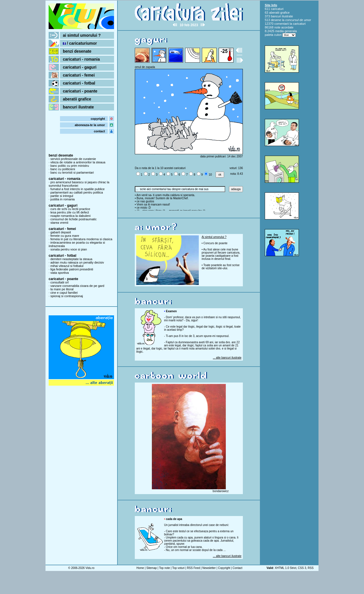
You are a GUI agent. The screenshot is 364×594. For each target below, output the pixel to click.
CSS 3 (302, 568)
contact (99, 131)
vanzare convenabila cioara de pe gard (77, 286)
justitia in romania (63, 199)
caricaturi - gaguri (80, 67)
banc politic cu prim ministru (70, 166)
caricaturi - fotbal (79, 83)
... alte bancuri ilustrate (227, 358)
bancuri (276, 16)
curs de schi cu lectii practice (70, 209)
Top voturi (178, 568)
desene (276, 20)
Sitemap (152, 568)
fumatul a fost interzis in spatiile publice (77, 189)
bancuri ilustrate (78, 107)
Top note (164, 568)
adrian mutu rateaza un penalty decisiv (77, 262)
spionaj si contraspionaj (67, 296)
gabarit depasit (61, 232)
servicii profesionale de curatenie (73, 159)
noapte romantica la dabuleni (70, 216)
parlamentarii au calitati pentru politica (77, 192)
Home (140, 568)
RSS (311, 568)
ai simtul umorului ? (82, 35)
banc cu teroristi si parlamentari (72, 172)
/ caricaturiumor (80, 43)
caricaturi (277, 9)
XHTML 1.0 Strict (286, 568)
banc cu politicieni (63, 169)
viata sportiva (60, 273)
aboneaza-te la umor (90, 125)
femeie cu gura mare (65, 236)
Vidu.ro (90, 568)
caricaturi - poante (80, 91)
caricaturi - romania (81, 59)
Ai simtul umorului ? (214, 237)
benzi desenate (77, 51)
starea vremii (59, 223)
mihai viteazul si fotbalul (67, 266)
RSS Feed (193, 568)
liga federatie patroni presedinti (72, 269)
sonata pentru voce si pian (69, 249)
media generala (286, 31)
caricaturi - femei (79, 75)
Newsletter (209, 568)
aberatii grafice (77, 99)
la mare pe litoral (62, 289)
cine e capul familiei (64, 293)
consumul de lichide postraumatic (74, 219)
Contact (237, 568)
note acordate (284, 27)
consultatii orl (59, 282)
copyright (98, 119)
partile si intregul (62, 196)
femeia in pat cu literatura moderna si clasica (81, 239)
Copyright (224, 568)
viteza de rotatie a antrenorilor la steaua (78, 162)
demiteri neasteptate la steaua (71, 259)
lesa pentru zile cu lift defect (70, 212)
